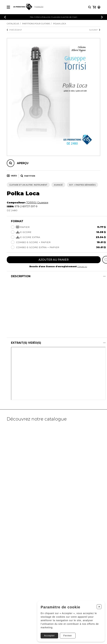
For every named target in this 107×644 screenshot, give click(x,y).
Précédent (14, 30)
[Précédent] (5, 17)
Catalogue (13, 24)
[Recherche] (90, 7)
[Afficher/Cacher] (104, 276)
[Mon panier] (94, 7)
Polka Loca (60, 24)
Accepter (49, 636)
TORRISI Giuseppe (37, 203)
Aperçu (23, 163)
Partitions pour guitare (36, 24)
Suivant (95, 30)
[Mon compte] (99, 7)
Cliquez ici (82, 266)
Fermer (68, 636)
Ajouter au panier (54, 260)
